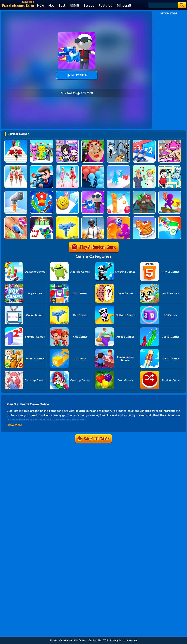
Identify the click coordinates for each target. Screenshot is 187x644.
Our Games (66, 640)
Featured (106, 6)
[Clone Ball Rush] (42, 218)
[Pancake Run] (144, 218)
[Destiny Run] (16, 141)
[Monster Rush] (144, 192)
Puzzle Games (129, 640)
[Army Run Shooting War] (144, 141)
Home (54, 640)
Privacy (114, 640)
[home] (18, 5)
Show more (14, 425)
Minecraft (124, 6)
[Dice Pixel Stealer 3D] (118, 218)
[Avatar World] (170, 141)
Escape (89, 6)
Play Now (77, 75)
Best (62, 6)
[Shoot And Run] (170, 192)
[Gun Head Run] (16, 192)
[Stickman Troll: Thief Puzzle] (118, 141)
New (41, 6)
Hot (51, 6)
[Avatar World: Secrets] (67, 141)
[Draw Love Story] (144, 167)
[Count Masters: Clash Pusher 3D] (93, 167)
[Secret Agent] (42, 167)
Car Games (80, 640)
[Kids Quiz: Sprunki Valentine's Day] (42, 141)
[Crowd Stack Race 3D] (118, 167)
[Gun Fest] (93, 192)
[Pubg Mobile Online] (93, 218)
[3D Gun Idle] (67, 218)
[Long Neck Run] (118, 192)
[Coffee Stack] (170, 218)
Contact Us (95, 640)
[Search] (163, 5)
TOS (106, 640)
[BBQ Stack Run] (16, 167)
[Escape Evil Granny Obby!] (93, 141)
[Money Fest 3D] (67, 192)
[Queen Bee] (67, 167)
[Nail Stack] (16, 218)
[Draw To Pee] (170, 167)
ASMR (74, 6)
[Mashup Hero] (42, 192)
